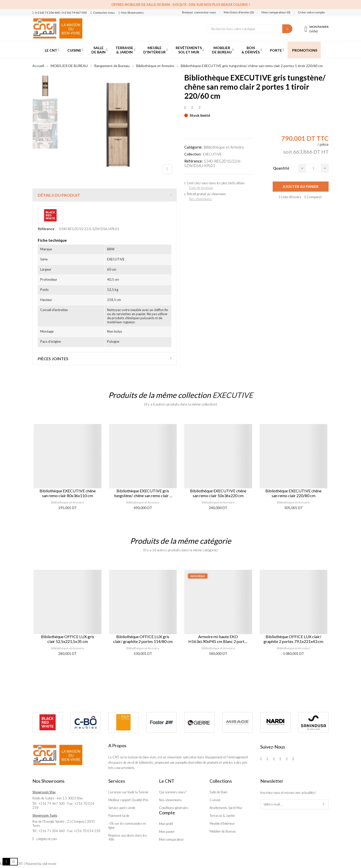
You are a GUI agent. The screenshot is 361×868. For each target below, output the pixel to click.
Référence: (194, 161)
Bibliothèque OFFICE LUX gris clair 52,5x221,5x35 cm (68, 639)
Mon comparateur (171, 839)
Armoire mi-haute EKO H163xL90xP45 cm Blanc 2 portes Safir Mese (218, 639)
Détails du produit (59, 195)
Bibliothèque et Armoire (224, 147)
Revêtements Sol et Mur (226, 808)
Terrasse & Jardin (222, 816)
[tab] (105, 195)
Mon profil (166, 824)
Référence (46, 229)
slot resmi (49, 864)
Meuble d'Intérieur (222, 823)
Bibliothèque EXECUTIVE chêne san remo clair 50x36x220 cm (218, 493)
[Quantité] (313, 168)
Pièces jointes (53, 359)
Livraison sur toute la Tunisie (128, 792)
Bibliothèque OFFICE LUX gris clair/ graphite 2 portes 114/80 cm (143, 639)
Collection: (193, 154)
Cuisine (215, 800)
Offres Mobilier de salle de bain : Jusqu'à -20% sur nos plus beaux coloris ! (181, 5)
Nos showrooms (200, 199)
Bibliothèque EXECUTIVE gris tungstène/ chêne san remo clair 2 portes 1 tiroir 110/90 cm (143, 493)
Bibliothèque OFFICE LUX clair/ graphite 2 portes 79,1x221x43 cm (293, 639)
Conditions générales (174, 808)
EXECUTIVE (212, 154)
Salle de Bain (218, 792)
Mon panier (167, 832)
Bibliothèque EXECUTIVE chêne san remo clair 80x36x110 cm (68, 493)
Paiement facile (119, 816)
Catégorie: (193, 147)
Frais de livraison (201, 188)
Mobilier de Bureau (223, 831)
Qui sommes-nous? (173, 792)
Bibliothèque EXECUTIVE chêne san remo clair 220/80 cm (293, 493)
